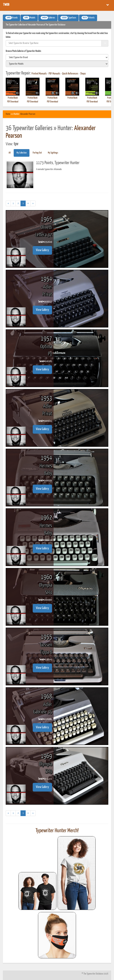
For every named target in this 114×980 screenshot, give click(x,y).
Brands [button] (11, 18)
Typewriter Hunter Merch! (57, 831)
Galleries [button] (48, 18)
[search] (57, 57)
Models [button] (29, 18)
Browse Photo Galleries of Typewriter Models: (24, 51)
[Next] (33, 203)
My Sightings (53, 153)
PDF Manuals (54, 74)
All (9, 153)
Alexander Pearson (28, 114)
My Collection (22, 153)
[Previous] (8, 203)
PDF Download (13, 102)
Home (8, 114)
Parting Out (37, 153)
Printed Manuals (39, 74)
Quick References (70, 74)
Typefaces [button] (68, 18)
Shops (83, 74)
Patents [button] (88, 18)
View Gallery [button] (42, 250)
